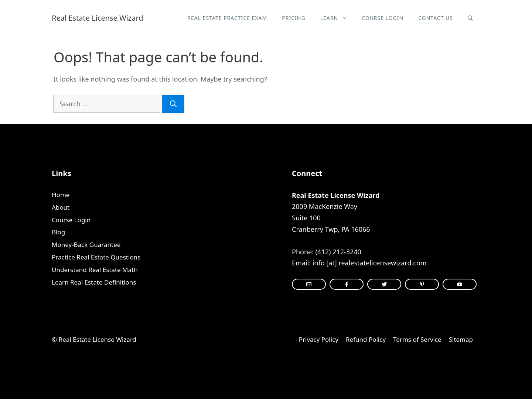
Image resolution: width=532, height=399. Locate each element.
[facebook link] (422, 284)
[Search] (173, 104)
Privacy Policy (319, 339)
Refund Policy (366, 339)
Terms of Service (417, 339)
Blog (58, 232)
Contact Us (436, 18)
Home (61, 195)
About (61, 207)
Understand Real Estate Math (95, 270)
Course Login (383, 18)
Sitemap (461, 339)
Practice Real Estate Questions (96, 257)
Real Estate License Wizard (98, 18)
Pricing (294, 18)
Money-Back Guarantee (86, 245)
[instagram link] (309, 284)
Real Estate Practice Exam (227, 18)
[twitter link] (384, 284)
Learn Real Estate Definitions (94, 282)
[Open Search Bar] (470, 18)
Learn (337, 18)
